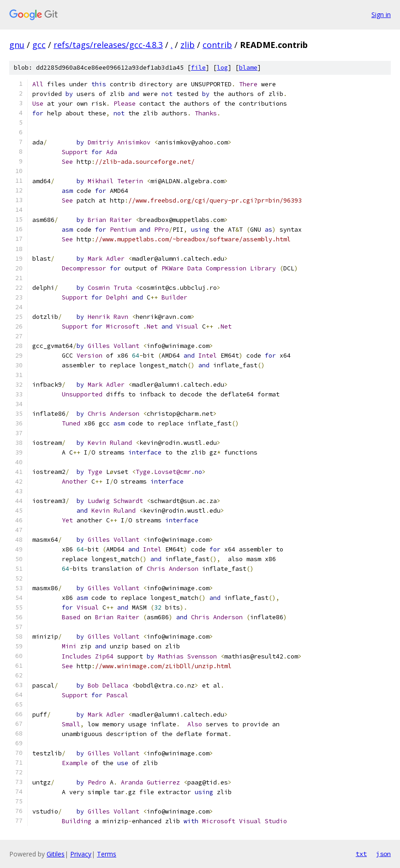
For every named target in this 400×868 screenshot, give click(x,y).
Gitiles (56, 854)
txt (361, 854)
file (198, 68)
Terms (107, 854)
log (222, 68)
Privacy (81, 854)
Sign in (381, 15)
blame (248, 68)
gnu (17, 45)
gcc (39, 45)
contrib (217, 45)
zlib (188, 45)
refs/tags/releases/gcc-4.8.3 (108, 45)
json (383, 854)
